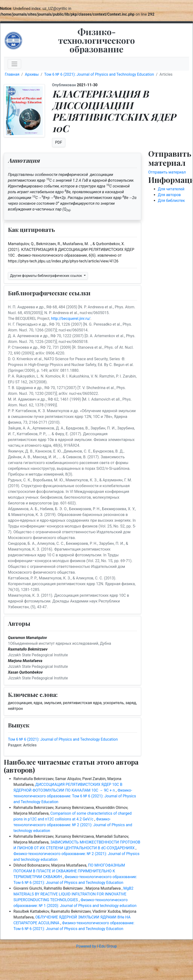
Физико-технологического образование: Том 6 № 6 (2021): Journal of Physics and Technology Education (75, 796)
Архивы (32, 74)
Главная (12, 74)
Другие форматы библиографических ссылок (46, 276)
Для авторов (169, 195)
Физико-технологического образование (96, 40)
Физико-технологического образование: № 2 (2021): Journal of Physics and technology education (73, 825)
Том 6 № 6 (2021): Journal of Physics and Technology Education (99, 74)
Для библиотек (172, 201)
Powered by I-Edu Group (96, 946)
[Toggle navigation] (14, 64)
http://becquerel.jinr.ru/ (71, 319)
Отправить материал (167, 172)
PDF (59, 142)
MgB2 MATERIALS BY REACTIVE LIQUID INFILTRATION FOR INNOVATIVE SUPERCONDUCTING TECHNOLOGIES (73, 894)
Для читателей (171, 189)
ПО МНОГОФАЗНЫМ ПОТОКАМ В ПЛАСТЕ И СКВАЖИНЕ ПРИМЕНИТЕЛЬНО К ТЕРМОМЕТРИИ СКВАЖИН (69, 871)
